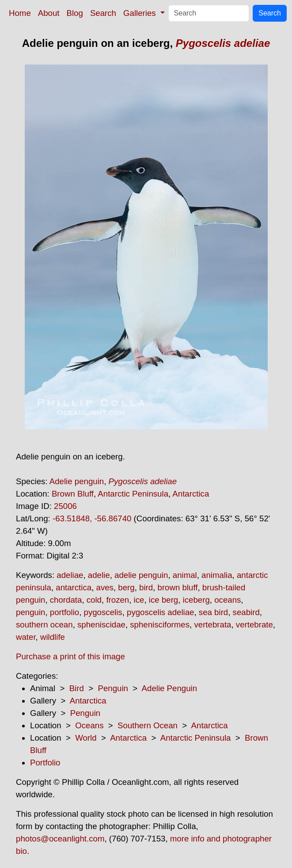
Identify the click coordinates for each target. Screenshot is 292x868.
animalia (217, 575)
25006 (65, 506)
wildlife (53, 637)
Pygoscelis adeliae (223, 43)
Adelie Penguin (170, 688)
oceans (228, 600)
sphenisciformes (160, 625)
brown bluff (178, 587)
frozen (118, 600)
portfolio (64, 612)
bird (146, 587)
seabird (246, 612)
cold (94, 600)
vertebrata (212, 625)
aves (105, 587)
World (86, 738)
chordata (66, 600)
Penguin (113, 688)
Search (103, 13)
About (49, 13)
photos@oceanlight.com (60, 839)
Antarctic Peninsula (133, 494)
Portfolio (45, 763)
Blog (75, 13)
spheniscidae (101, 625)
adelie (99, 575)
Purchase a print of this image (70, 656)
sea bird (213, 612)
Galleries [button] (141, 13)
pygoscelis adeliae (160, 612)
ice (139, 600)
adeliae (70, 575)
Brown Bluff (73, 494)
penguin (30, 612)
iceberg (196, 600)
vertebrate (254, 625)
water (26, 637)
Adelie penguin (77, 481)
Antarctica (191, 494)
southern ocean (44, 625)
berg (126, 587)
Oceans (89, 725)
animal (185, 575)
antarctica (74, 587)
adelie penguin (141, 575)
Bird (77, 688)
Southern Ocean (148, 725)
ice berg (163, 600)
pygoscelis (103, 612)
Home (20, 13)
